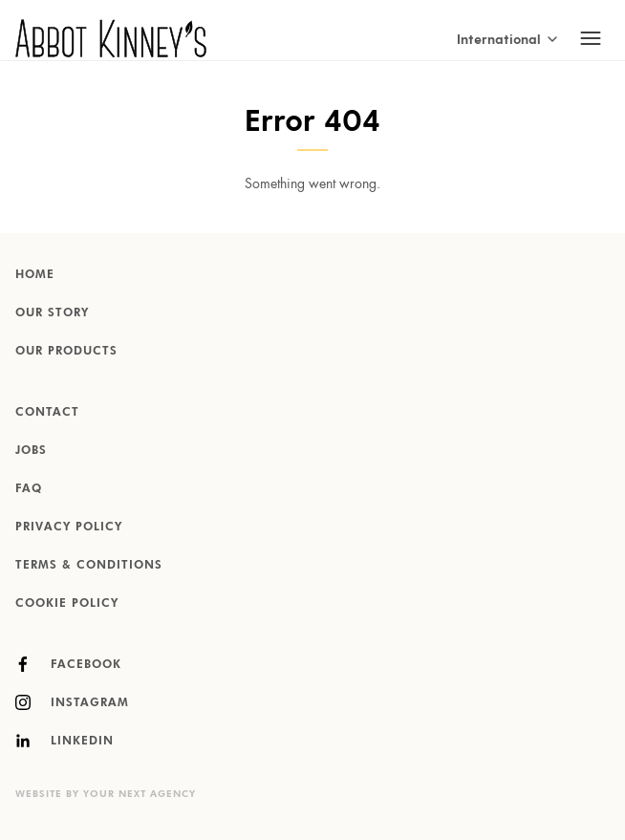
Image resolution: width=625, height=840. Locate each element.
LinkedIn (65, 741)
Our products (66, 352)
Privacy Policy (69, 528)
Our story (52, 313)
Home (35, 275)
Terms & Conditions (89, 566)
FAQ (29, 489)
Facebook (68, 664)
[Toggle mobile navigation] (591, 38)
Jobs (31, 451)
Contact (47, 413)
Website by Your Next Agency (106, 794)
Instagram (72, 702)
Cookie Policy (67, 604)
